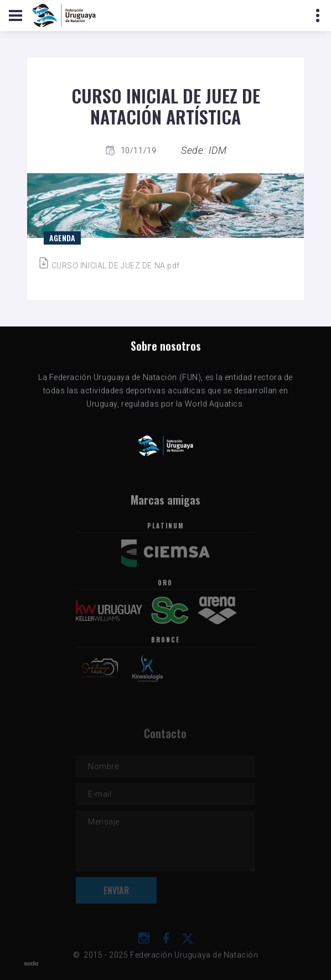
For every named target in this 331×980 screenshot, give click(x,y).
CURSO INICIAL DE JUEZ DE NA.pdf (109, 266)
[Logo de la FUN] (64, 15)
